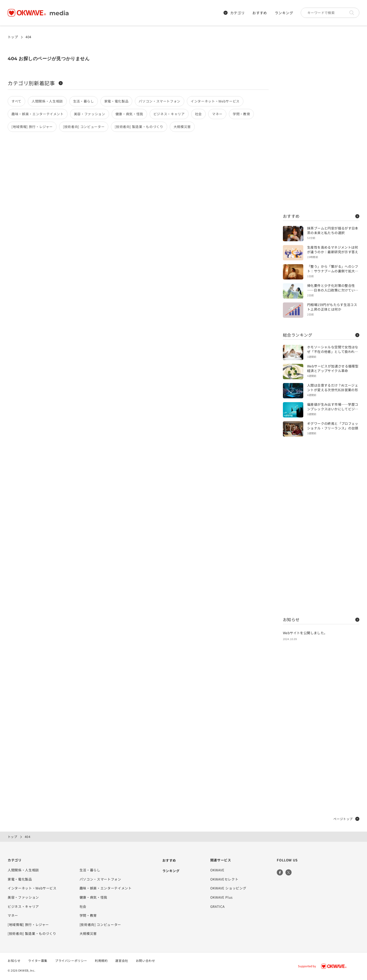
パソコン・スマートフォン (160, 101)
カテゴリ (234, 13)
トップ (13, 37)
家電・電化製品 (116, 101)
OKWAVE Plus (221, 897)
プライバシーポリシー (71, 960)
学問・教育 (241, 114)
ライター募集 (38, 960)
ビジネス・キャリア (169, 114)
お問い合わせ (146, 960)
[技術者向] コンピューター (84, 127)
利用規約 (101, 960)
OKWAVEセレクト (224, 879)
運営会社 (122, 960)
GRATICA (218, 906)
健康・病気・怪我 (129, 114)
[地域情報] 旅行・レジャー (32, 127)
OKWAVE (217, 870)
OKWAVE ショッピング (228, 888)
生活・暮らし (84, 101)
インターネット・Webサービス (215, 101)
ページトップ (346, 819)
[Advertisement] (321, 122)
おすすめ (260, 13)
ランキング (284, 13)
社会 (198, 114)
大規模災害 (182, 127)
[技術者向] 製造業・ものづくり (139, 127)
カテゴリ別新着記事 (35, 83)
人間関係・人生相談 (47, 101)
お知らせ (321, 619)
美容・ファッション (90, 114)
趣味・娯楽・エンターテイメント (38, 114)
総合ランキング (321, 335)
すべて (16, 101)
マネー (217, 114)
